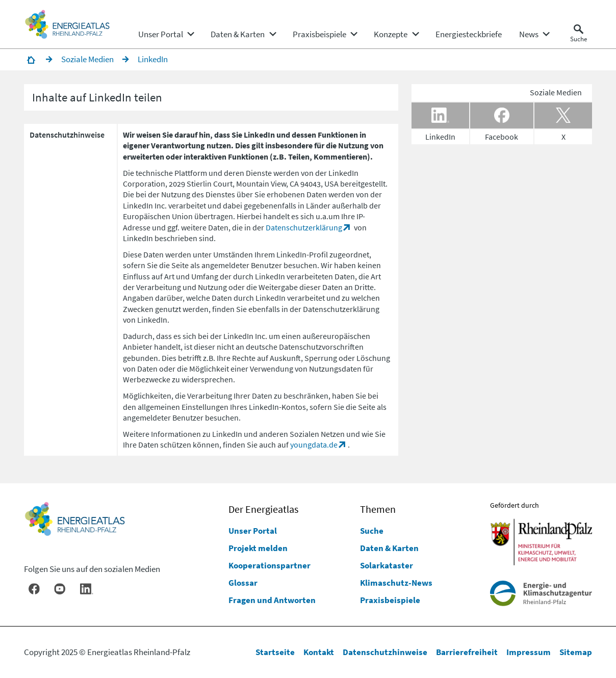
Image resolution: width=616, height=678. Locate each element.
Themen (378, 509)
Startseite (275, 652)
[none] (166, 34)
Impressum (529, 652)
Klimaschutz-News (396, 583)
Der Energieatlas (263, 509)
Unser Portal (253, 531)
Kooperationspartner (269, 565)
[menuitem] (161, 34)
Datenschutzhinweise (385, 652)
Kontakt (319, 652)
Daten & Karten (389, 548)
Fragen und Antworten (272, 600)
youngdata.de (314, 445)
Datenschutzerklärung (304, 227)
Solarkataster (387, 565)
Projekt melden (258, 548)
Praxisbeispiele (390, 600)
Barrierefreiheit (467, 652)
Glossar (243, 583)
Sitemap (576, 652)
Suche (372, 531)
